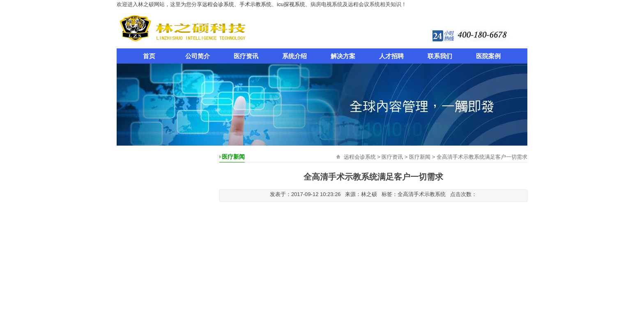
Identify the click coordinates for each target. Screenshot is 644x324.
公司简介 (198, 56)
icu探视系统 (291, 4)
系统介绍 (294, 56)
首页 (149, 56)
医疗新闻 (420, 157)
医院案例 (488, 56)
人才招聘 (391, 56)
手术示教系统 (255, 4)
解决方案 (343, 56)
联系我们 (440, 56)
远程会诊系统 (218, 4)
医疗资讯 (246, 56)
